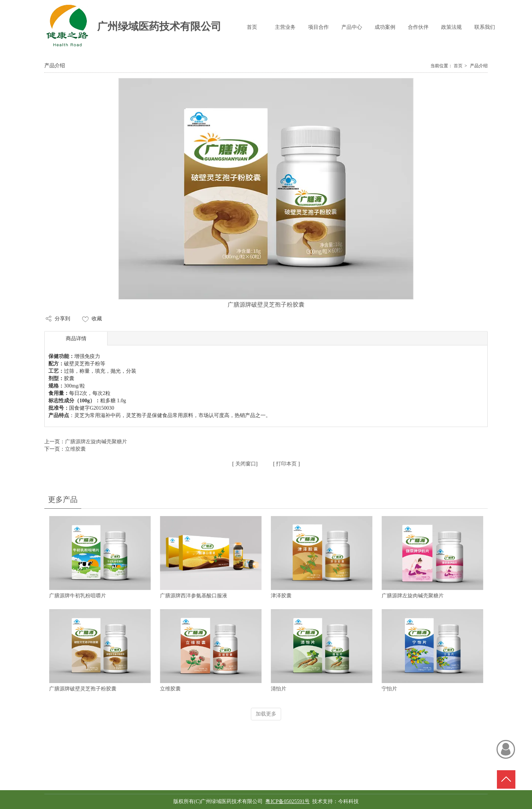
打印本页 (286, 464)
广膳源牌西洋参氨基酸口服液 (194, 596)
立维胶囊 (170, 689)
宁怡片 (389, 689)
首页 (458, 66)
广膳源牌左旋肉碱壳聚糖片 (413, 596)
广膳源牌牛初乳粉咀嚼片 (78, 596)
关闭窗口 (245, 464)
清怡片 (279, 689)
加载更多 (266, 714)
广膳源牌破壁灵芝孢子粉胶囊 (83, 689)
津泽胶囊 (281, 596)
